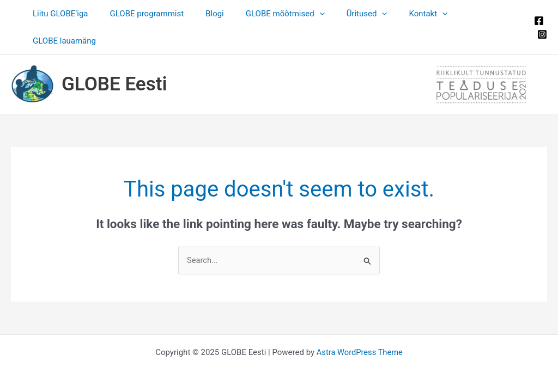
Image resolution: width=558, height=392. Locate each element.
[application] (316, 14)
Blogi (217, 14)
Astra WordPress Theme (360, 325)
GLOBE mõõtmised (281, 14)
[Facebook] (537, 7)
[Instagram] (540, 21)
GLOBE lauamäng (481, 14)
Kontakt (414, 14)
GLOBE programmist (154, 14)
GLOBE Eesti (114, 57)
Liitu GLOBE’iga (73, 14)
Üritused (358, 14)
